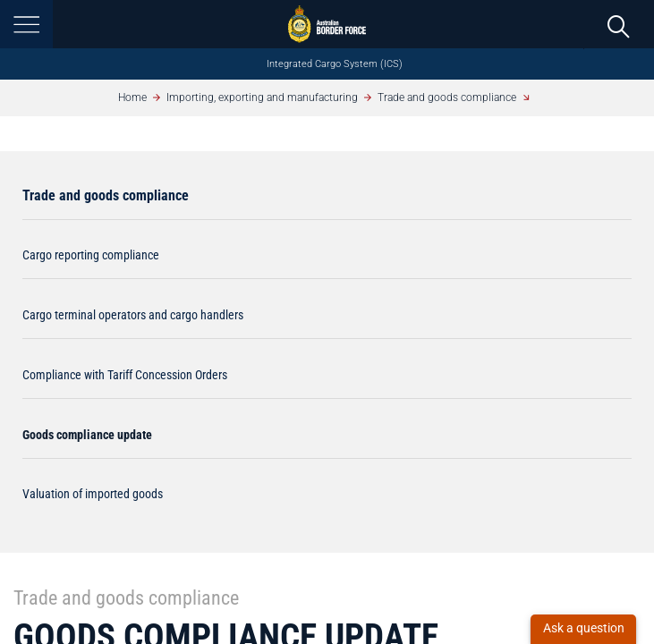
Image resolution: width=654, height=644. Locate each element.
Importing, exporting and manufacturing (262, 97)
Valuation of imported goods (93, 494)
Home (132, 97)
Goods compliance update (87, 435)
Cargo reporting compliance (91, 255)
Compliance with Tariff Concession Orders (125, 375)
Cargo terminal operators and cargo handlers (133, 315)
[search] (619, 25)
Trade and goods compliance (447, 97)
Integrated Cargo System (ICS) (335, 64)
